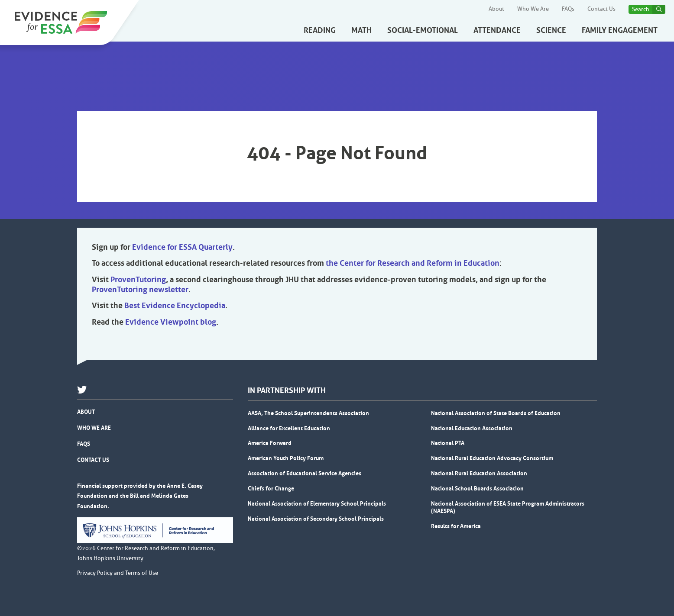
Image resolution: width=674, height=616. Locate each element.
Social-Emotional (423, 30)
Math (361, 30)
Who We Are (533, 9)
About (496, 9)
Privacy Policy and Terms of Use (118, 573)
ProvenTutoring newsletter (140, 290)
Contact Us (601, 9)
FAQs (568, 9)
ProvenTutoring (138, 280)
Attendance (497, 30)
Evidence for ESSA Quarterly (182, 247)
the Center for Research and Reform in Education (413, 263)
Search (641, 9)
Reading (320, 30)
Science (551, 30)
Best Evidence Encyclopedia (175, 306)
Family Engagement (620, 30)
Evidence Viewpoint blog (171, 322)
